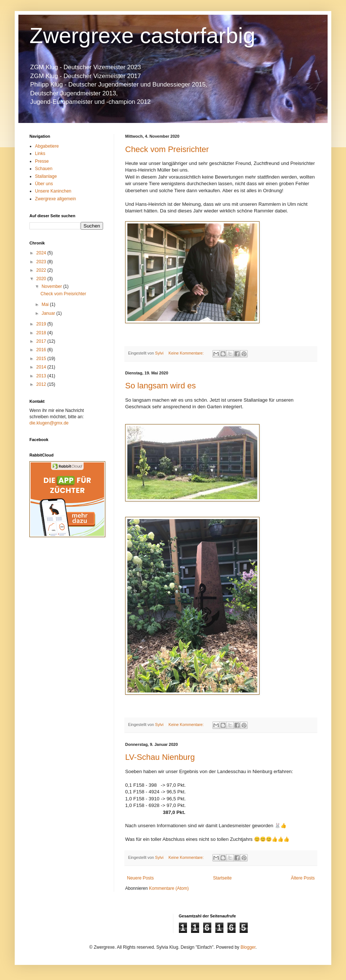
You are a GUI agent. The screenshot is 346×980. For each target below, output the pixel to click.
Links (40, 154)
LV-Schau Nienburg (160, 757)
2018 (42, 333)
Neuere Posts (140, 878)
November (52, 286)
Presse (42, 161)
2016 (42, 350)
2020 (42, 279)
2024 (42, 253)
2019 (42, 324)
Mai (46, 304)
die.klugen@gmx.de (49, 423)
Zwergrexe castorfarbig (142, 36)
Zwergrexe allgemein (55, 199)
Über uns (44, 184)
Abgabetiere (47, 146)
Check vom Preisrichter (167, 149)
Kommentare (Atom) (169, 888)
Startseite (223, 878)
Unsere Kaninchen (53, 191)
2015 (42, 359)
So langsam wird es (160, 386)
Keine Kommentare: (187, 353)
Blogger (248, 947)
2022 (42, 270)
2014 (42, 367)
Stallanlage (46, 176)
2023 (42, 262)
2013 (42, 376)
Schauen (44, 169)
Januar (49, 313)
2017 (42, 341)
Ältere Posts (303, 878)
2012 (42, 384)
